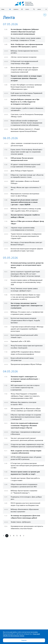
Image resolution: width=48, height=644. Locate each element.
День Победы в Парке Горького (22, 171)
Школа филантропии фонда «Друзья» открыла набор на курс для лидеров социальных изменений (25, 70)
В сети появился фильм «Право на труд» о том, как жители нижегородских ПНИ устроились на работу (25, 297)
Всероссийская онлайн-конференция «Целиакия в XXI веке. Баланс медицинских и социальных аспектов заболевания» (26, 123)
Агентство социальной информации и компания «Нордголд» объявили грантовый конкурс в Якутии (24, 426)
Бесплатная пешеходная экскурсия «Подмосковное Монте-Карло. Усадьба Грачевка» (25, 320)
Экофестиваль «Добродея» (21, 522)
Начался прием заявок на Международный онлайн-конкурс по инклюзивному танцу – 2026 (27, 282)
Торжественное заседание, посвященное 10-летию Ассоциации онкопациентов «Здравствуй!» (26, 236)
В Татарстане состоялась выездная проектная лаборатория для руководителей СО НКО (27, 466)
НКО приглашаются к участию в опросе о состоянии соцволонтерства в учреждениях (25, 388)
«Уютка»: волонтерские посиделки (24, 57)
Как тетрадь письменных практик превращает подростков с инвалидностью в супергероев (27, 306)
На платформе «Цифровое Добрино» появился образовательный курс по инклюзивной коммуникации (25, 32)
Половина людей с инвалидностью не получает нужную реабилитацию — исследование (25, 379)
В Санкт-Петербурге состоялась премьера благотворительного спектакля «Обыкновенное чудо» (26, 87)
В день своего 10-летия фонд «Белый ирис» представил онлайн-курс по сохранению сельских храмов (27, 152)
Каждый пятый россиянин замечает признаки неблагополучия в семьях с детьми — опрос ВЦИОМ (24, 202)
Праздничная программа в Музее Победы (26, 364)
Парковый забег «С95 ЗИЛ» (21, 341)
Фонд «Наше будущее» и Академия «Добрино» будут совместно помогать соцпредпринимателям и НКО (25, 396)
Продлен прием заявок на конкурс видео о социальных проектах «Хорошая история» (26, 78)
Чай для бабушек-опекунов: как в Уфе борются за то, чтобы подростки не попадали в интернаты (25, 102)
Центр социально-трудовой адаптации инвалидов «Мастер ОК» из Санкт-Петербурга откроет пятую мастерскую (25, 274)
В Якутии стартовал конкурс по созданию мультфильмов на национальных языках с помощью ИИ (26, 417)
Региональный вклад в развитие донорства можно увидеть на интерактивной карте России (27, 265)
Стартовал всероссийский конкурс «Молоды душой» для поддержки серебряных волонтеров (27, 329)
